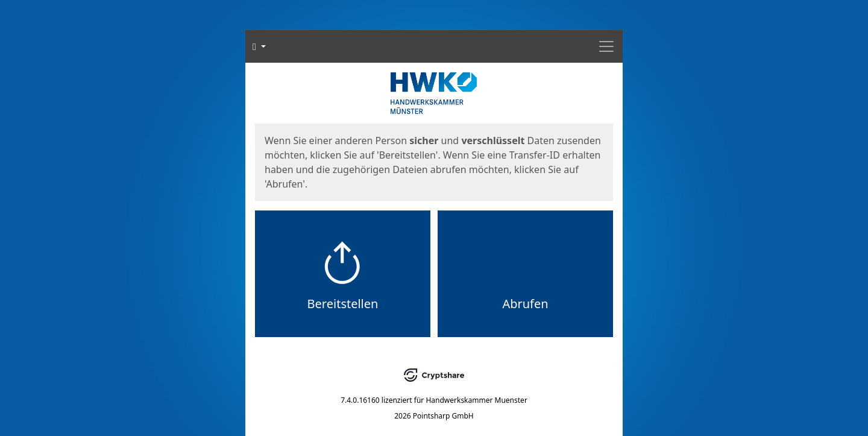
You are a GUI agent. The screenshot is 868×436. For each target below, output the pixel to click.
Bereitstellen (343, 304)
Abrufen (525, 304)
